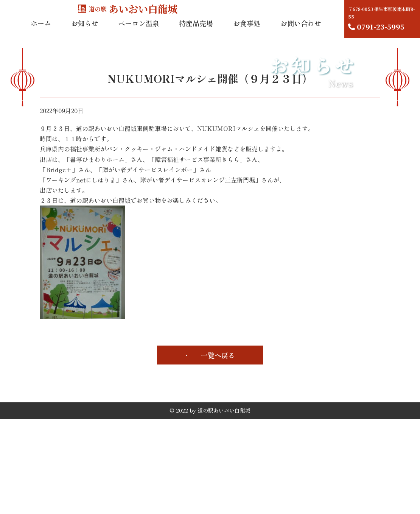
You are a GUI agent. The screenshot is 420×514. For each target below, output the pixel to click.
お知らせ (85, 30)
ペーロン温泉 (139, 30)
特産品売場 (196, 30)
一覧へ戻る (218, 450)
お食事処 (247, 30)
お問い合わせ (301, 30)
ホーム (41, 30)
